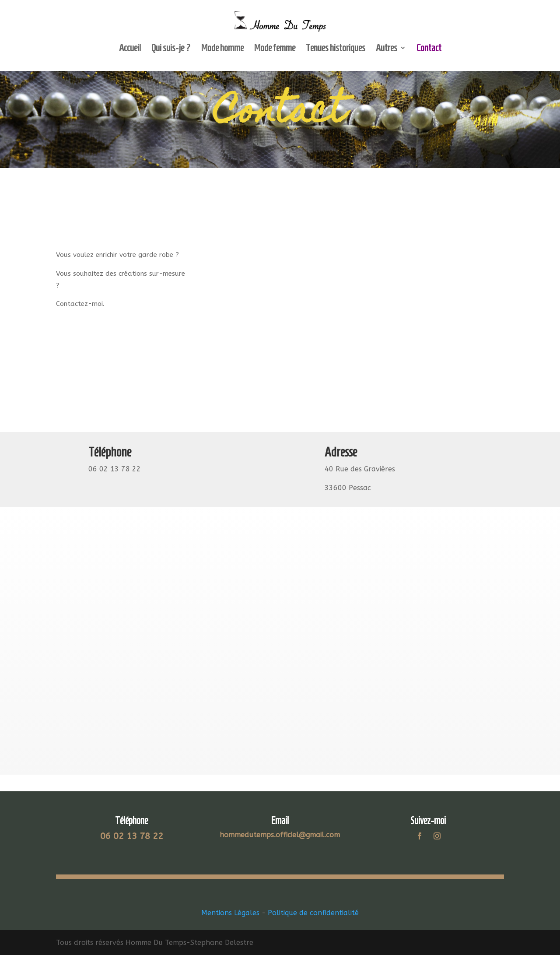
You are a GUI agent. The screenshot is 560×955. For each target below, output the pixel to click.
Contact (429, 49)
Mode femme (275, 49)
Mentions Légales (230, 913)
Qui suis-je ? (171, 49)
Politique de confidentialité (313, 913)
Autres (387, 49)
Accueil (130, 49)
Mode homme (222, 49)
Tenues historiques (336, 49)
